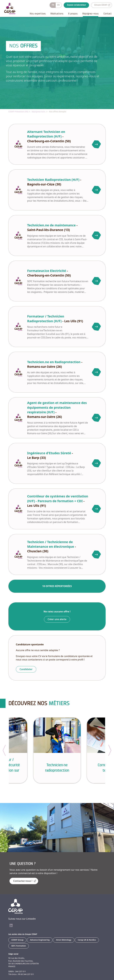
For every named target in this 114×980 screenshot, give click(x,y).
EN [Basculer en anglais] (58, 5)
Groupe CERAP (102, 5)
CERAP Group (17, 940)
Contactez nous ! (25, 881)
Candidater (26, 669)
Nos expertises (38, 14)
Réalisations (57, 14)
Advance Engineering (40, 940)
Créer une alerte (57, 619)
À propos (73, 14)
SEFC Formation (19, 946)
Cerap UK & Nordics (87, 940)
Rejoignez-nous (91, 14)
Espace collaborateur (76, 5)
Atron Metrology (64, 940)
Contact (108, 14)
